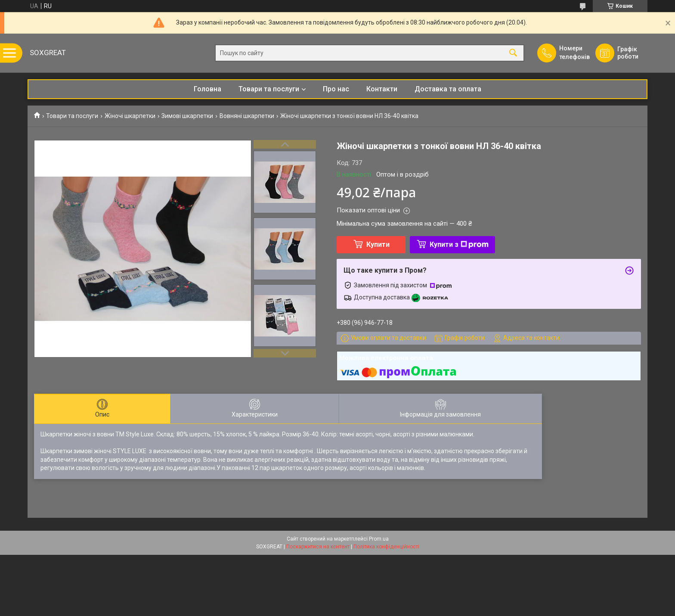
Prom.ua (379, 539)
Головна (207, 89)
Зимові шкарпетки (187, 116)
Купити (378, 244)
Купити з (459, 244)
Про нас (336, 89)
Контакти (382, 89)
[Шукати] (513, 53)
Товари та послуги (269, 89)
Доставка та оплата (448, 89)
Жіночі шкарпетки (130, 116)
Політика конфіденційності (386, 547)
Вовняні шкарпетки (247, 116)
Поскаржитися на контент (318, 547)
